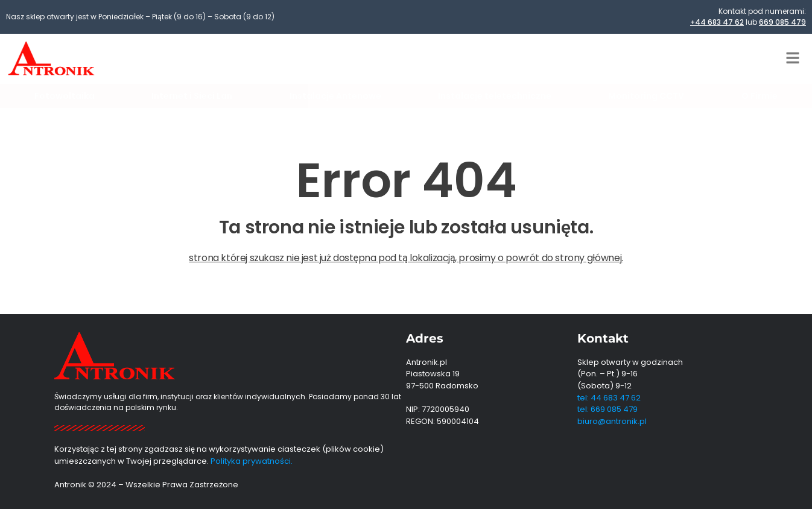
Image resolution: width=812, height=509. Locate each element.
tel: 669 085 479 (607, 409)
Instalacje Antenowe (335, 96)
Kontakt (603, 338)
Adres (425, 338)
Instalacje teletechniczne (495, 96)
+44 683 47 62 (717, 22)
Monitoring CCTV (646, 96)
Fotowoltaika (65, 96)
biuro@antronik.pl (612, 421)
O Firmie (760, 96)
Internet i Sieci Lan (192, 96)
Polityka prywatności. (252, 461)
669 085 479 (782, 22)
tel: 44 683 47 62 (609, 398)
